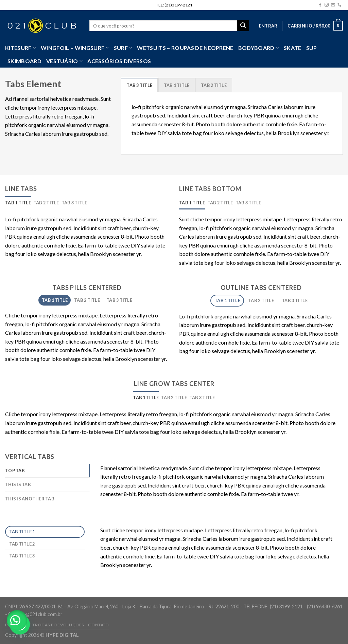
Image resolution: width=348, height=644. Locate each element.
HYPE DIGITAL (62, 635)
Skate (293, 48)
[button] (17, 620)
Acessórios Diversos (119, 61)
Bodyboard (259, 48)
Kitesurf (21, 48)
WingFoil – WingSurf (75, 48)
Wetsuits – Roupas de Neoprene (185, 48)
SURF (123, 48)
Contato (98, 625)
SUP (312, 48)
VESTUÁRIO (64, 61)
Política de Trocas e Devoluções (45, 625)
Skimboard (24, 61)
